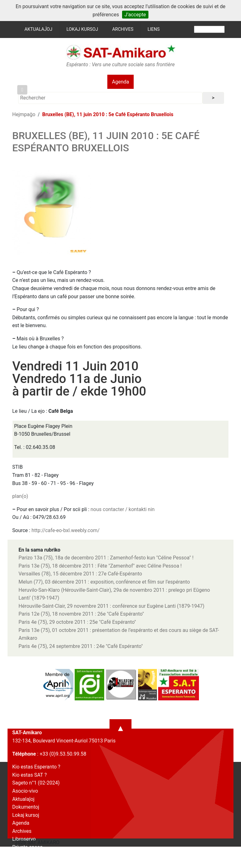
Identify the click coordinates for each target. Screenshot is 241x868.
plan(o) (20, 496)
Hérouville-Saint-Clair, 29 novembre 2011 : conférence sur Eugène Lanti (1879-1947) (111, 606)
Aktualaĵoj (38, 29)
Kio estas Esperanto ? (36, 767)
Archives (123, 29)
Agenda (120, 82)
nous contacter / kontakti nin (123, 509)
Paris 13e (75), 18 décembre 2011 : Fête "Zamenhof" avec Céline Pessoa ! (100, 566)
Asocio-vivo (25, 791)
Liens (154, 29)
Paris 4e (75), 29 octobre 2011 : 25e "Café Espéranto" (77, 622)
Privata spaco (27, 847)
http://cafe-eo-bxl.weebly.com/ (65, 530)
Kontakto (22, 855)
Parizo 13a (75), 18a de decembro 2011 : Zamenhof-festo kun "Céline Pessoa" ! (106, 558)
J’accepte (135, 15)
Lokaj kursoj (82, 29)
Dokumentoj (26, 807)
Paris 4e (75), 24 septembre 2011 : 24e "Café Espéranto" (81, 646)
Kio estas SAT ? (29, 775)
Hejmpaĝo (24, 114)
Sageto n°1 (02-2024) (36, 783)
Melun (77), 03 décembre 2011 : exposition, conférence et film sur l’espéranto (104, 582)
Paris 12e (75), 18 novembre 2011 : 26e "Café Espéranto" (81, 614)
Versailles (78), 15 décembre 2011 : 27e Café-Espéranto (80, 574)
